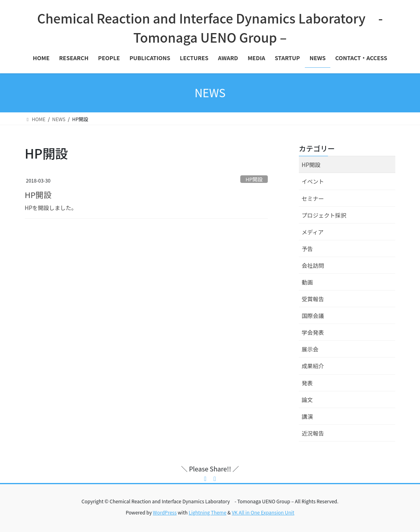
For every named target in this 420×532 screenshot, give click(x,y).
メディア (313, 232)
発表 (307, 383)
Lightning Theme (207, 512)
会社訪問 (313, 265)
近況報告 (313, 433)
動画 (307, 282)
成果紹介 (313, 366)
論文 (307, 400)
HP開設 (254, 179)
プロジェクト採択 (324, 215)
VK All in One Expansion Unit (263, 512)
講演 (307, 416)
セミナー (313, 198)
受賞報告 (313, 299)
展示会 (310, 349)
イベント (313, 181)
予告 (307, 249)
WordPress (165, 512)
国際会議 (313, 316)
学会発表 (313, 332)
